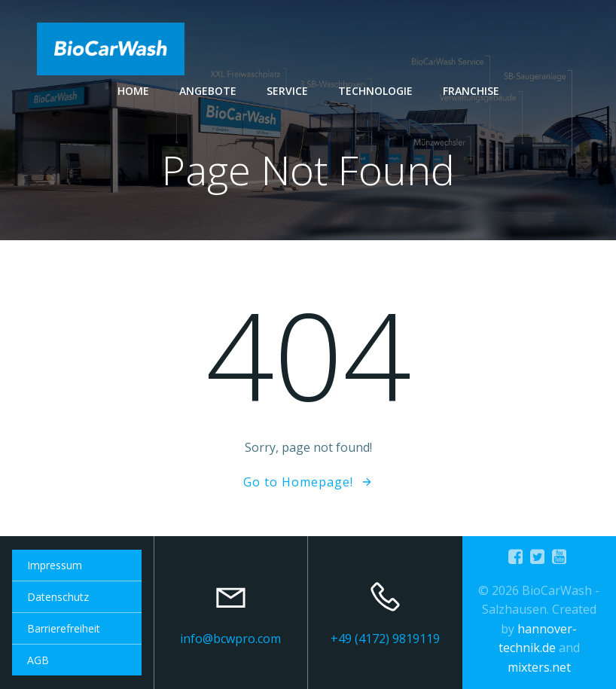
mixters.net (539, 667)
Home (133, 91)
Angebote (208, 91)
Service (287, 91)
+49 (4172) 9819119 (385, 639)
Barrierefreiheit (64, 628)
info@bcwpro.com (230, 639)
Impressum (55, 565)
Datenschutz (58, 597)
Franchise (471, 91)
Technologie (375, 91)
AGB (38, 660)
